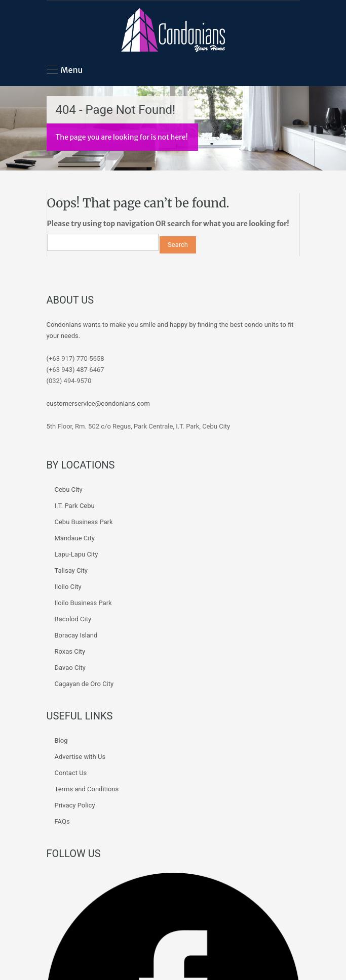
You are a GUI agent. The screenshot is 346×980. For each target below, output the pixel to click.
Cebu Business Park (84, 522)
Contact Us (71, 773)
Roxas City (70, 651)
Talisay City (71, 570)
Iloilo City (68, 587)
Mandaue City (75, 538)
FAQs (62, 821)
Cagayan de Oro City (84, 684)
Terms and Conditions (87, 789)
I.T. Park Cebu (75, 506)
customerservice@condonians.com (98, 403)
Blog (61, 740)
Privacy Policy (75, 805)
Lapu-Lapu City (76, 554)
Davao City (70, 668)
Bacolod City (73, 619)
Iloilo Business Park (83, 603)
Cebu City (69, 489)
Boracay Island (76, 635)
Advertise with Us (80, 757)
